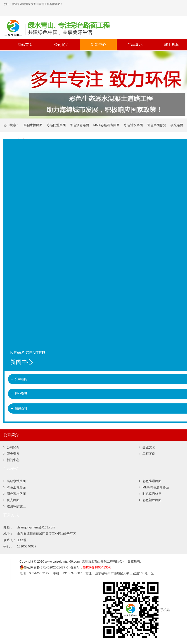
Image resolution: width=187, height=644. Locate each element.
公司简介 (62, 45)
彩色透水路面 (133, 125)
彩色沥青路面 (80, 125)
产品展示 (135, 45)
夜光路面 (177, 125)
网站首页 (25, 45)
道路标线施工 (15, 506)
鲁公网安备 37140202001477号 (44, 567)
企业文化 (147, 447)
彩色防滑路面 (56, 125)
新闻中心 (98, 45)
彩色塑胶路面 (150, 500)
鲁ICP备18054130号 (97, 567)
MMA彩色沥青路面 (107, 125)
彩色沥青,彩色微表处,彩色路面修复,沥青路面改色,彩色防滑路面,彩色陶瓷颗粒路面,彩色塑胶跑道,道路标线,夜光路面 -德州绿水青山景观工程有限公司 (83, 28)
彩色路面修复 (157, 125)
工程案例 (147, 454)
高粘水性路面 (33, 125)
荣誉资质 (11, 454)
